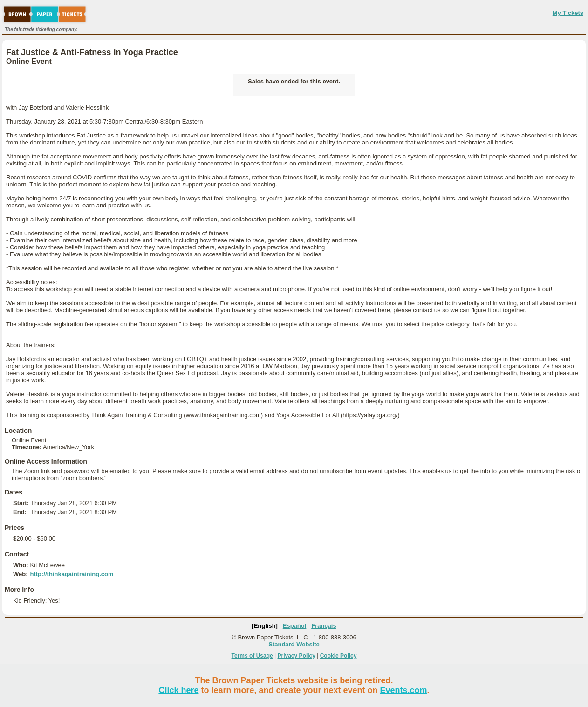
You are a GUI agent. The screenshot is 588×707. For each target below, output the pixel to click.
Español (295, 626)
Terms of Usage (252, 656)
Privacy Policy (297, 656)
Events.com (404, 690)
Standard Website (294, 644)
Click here (178, 690)
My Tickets (568, 13)
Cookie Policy (338, 656)
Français (324, 626)
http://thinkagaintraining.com (72, 574)
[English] (265, 626)
